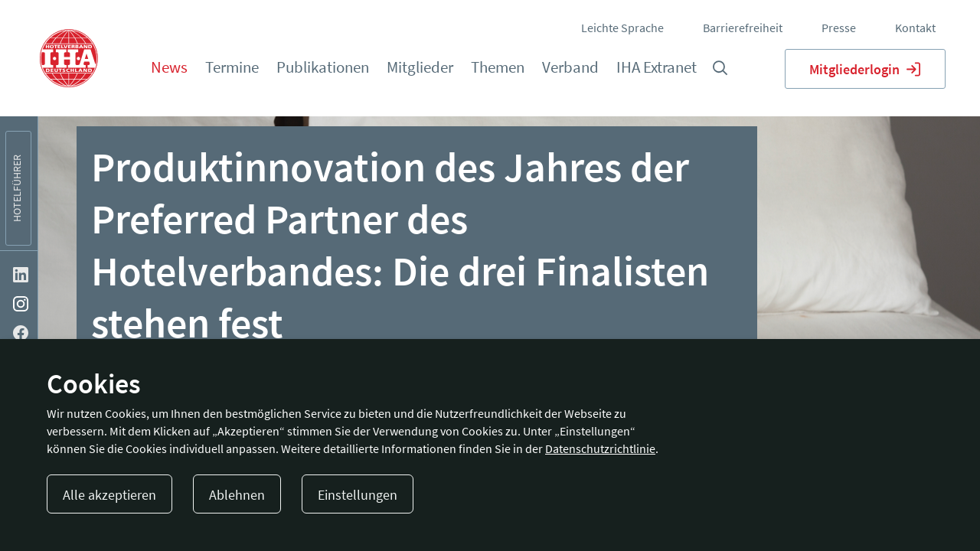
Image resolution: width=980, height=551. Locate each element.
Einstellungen (358, 495)
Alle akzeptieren (109, 495)
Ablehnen (237, 495)
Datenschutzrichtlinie (600, 448)
